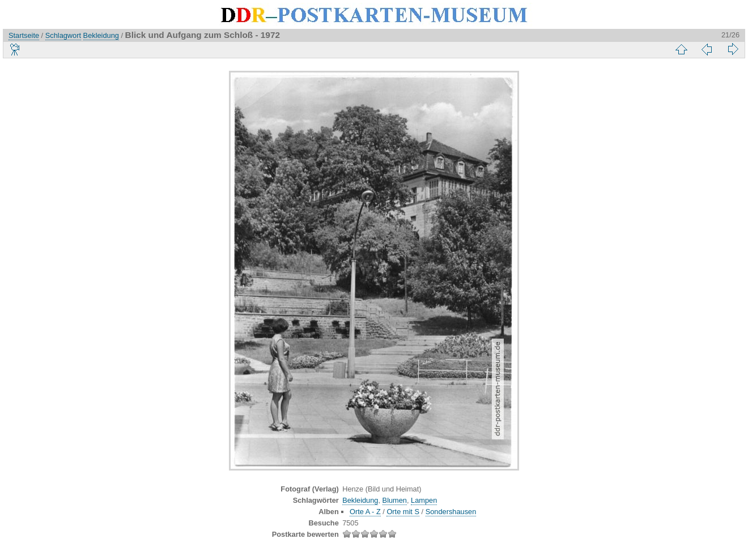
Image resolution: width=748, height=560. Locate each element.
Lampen (424, 500)
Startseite (24, 35)
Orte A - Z (365, 512)
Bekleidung (101, 35)
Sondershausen (451, 512)
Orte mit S (403, 512)
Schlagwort (63, 35)
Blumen (395, 500)
